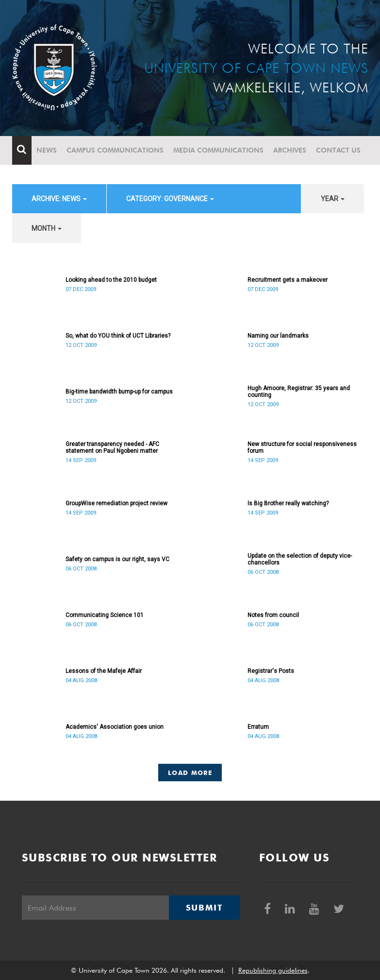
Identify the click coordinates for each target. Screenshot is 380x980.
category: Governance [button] (170, 199)
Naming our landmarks (278, 336)
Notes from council (273, 615)
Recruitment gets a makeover (288, 280)
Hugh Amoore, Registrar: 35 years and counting (299, 392)
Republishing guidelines (273, 970)
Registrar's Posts (271, 671)
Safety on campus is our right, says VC (117, 559)
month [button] (47, 228)
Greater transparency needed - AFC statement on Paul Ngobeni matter (112, 447)
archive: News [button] (59, 199)
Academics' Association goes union (115, 727)
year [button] (333, 199)
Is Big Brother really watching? (288, 503)
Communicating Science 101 (105, 615)
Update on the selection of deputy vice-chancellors (300, 559)
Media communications (218, 150)
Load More (190, 773)
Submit (204, 908)
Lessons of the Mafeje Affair (104, 671)
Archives (290, 150)
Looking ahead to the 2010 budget (111, 280)
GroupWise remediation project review (116, 503)
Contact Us (338, 150)
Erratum (258, 727)
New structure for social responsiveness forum (302, 447)
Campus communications (115, 150)
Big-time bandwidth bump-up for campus (119, 392)
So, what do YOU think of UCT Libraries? (118, 336)
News (47, 150)
